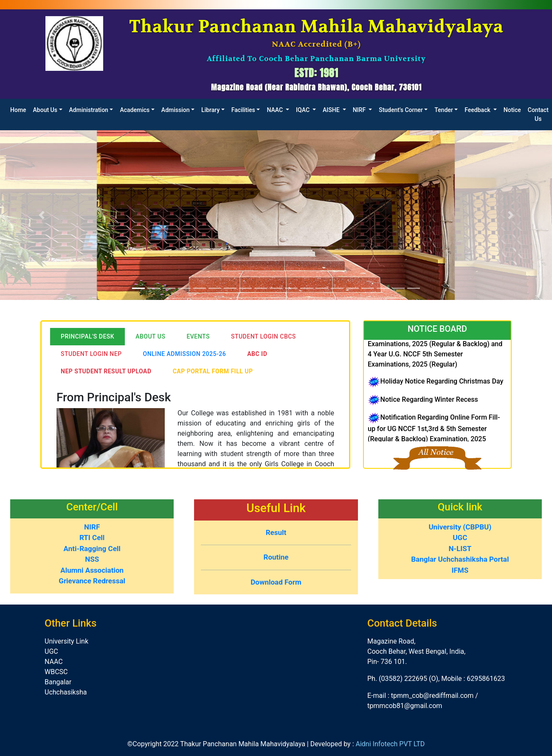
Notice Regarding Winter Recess (429, 404)
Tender (444, 110)
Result (276, 532)
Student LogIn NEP (91, 354)
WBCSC (56, 672)
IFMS (460, 570)
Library (210, 110)
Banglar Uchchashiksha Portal (460, 559)
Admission (176, 110)
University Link (66, 641)
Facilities (243, 110)
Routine (276, 557)
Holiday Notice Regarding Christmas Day (442, 386)
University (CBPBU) (460, 527)
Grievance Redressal (92, 581)
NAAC (275, 110)
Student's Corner (401, 110)
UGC (460, 538)
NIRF (360, 110)
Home (18, 110)
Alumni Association (92, 570)
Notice (512, 110)
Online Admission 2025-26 (185, 354)
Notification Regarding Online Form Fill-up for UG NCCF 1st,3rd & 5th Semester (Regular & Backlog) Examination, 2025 (434, 433)
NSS (92, 559)
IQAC (303, 110)
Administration (89, 110)
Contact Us (538, 114)
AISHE (332, 110)
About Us (45, 110)
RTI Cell (92, 538)
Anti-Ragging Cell (92, 549)
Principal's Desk (87, 336)
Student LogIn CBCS (263, 336)
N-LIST (460, 549)
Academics (135, 110)
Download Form (276, 582)
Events (198, 336)
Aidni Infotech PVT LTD (390, 744)
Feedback (478, 110)
